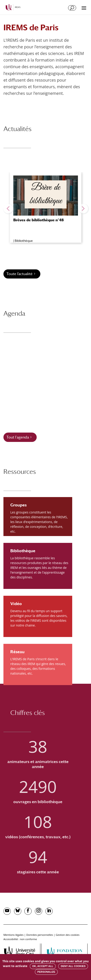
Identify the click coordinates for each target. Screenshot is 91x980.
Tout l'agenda (18, 437)
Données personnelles (40, 935)
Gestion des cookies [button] (68, 935)
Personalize (46, 972)
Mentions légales (14, 935)
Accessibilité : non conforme (20, 939)
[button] (8, 209)
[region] (45, 209)
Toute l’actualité (19, 274)
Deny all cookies (73, 966)
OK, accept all (43, 966)
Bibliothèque (24, 241)
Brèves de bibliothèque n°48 (39, 220)
